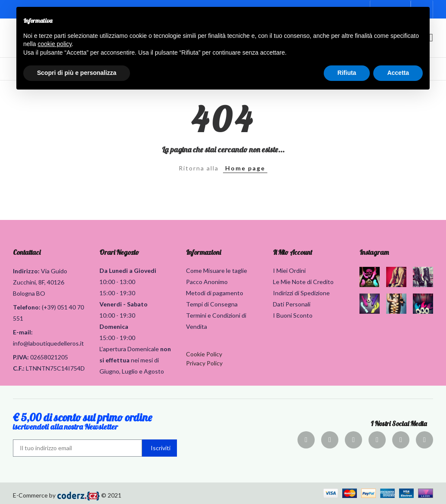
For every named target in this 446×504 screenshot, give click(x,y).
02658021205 (49, 357)
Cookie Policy (204, 354)
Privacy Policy (204, 363)
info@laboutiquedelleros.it (48, 343)
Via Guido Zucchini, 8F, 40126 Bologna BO (40, 282)
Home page (245, 168)
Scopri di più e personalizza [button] (77, 73)
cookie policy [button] (54, 44)
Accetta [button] (398, 73)
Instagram (374, 252)
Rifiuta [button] (347, 73)
